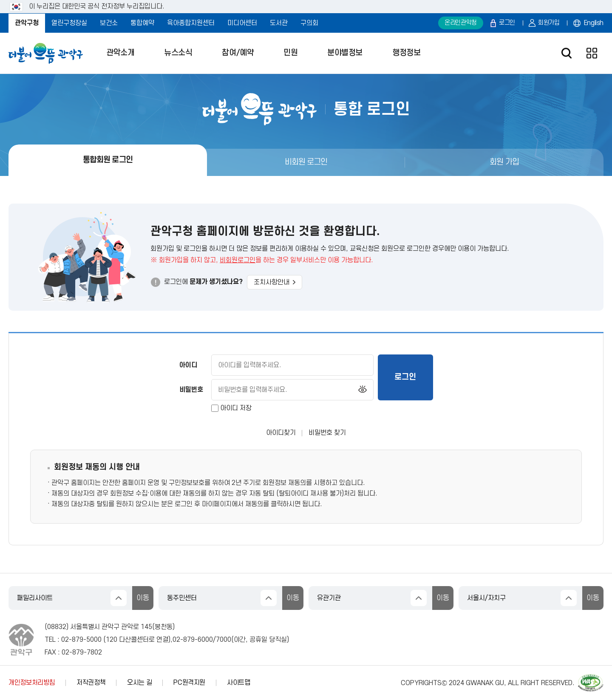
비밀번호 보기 (363, 390)
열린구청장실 (69, 23)
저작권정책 (91, 683)
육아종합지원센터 (191, 23)
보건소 (109, 23)
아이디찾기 (281, 433)
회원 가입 (504, 162)
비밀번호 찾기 (327, 433)
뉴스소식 (178, 53)
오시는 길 (139, 683)
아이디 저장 (236, 408)
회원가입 (549, 23)
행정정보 (406, 53)
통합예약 (142, 23)
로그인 (507, 23)
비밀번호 (191, 390)
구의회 (309, 23)
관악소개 (120, 53)
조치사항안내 (275, 282)
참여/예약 (238, 53)
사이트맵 (239, 683)
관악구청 (27, 23)
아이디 (188, 365)
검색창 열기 (566, 53)
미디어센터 (242, 23)
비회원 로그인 (306, 162)
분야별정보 (345, 53)
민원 (290, 53)
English (594, 23)
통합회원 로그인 (108, 160)
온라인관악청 (461, 23)
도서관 (279, 23)
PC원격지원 (189, 683)
